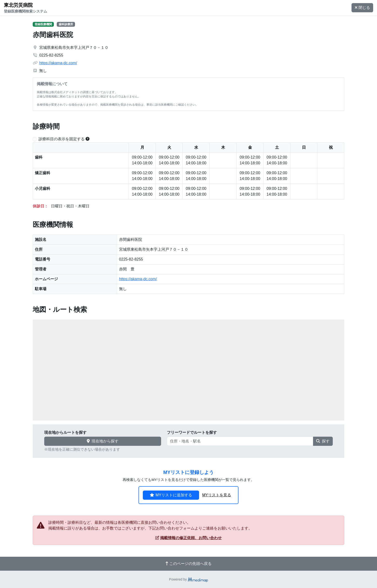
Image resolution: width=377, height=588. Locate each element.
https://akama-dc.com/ (58, 63)
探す (323, 441)
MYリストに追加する (171, 495)
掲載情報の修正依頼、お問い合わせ (188, 538)
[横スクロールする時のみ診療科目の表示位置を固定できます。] (88, 139)
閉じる (362, 8)
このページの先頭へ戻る (188, 564)
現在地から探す (103, 441)
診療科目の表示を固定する (62, 139)
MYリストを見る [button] (217, 495)
